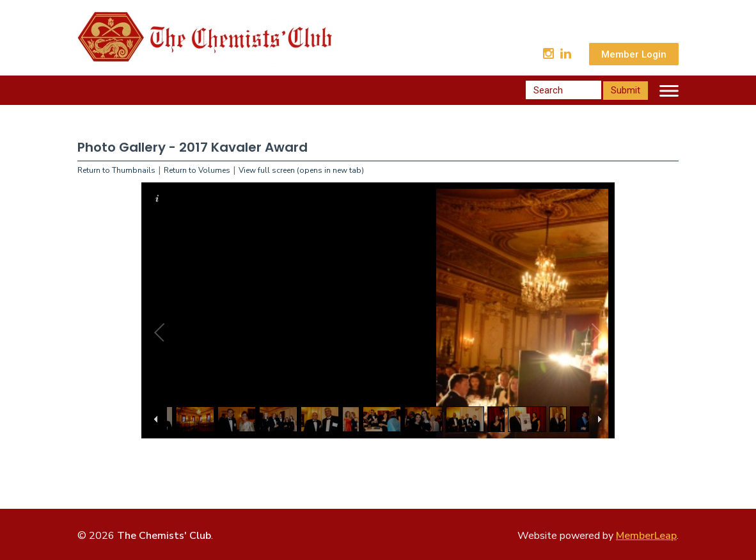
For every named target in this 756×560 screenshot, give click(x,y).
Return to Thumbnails (116, 170)
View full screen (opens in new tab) (301, 170)
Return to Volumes (197, 170)
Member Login (634, 54)
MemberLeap (646, 536)
